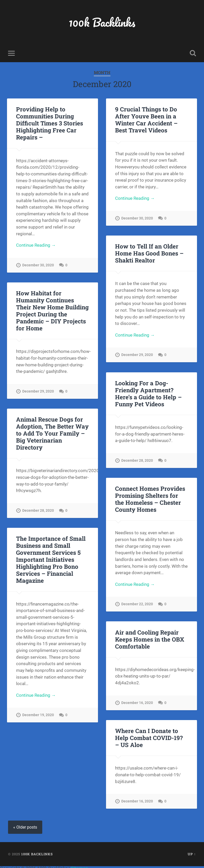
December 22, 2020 (137, 604)
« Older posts (25, 827)
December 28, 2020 (137, 461)
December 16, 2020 (137, 703)
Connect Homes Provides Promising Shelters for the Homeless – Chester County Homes (150, 499)
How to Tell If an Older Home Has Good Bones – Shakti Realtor (149, 253)
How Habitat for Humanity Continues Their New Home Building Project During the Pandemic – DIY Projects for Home (52, 311)
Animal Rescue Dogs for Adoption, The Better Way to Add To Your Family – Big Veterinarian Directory (52, 433)
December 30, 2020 (38, 265)
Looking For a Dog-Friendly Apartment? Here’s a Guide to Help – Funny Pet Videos (148, 393)
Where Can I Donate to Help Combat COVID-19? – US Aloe (149, 738)
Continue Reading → (36, 245)
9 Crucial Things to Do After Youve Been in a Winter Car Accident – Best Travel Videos (146, 120)
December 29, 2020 (137, 355)
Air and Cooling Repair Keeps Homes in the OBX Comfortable (150, 639)
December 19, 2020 (38, 715)
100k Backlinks (102, 22)
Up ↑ (192, 854)
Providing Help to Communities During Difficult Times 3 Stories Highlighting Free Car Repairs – (50, 123)
